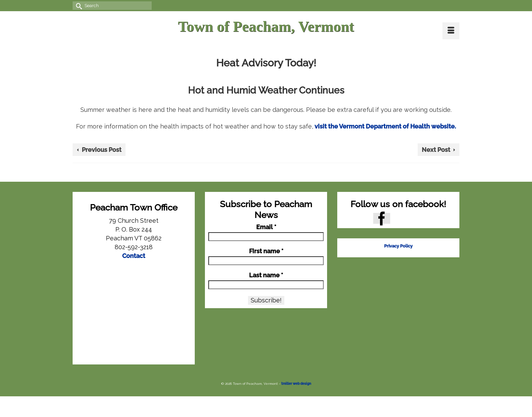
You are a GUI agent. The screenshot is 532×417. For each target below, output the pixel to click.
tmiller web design (296, 384)
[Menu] (451, 31)
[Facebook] (382, 218)
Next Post (436, 150)
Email (266, 227)
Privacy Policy (398, 246)
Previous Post (102, 150)
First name (266, 251)
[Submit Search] (78, 6)
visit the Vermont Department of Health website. (385, 126)
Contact (134, 256)
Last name (266, 275)
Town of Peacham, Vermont (266, 27)
